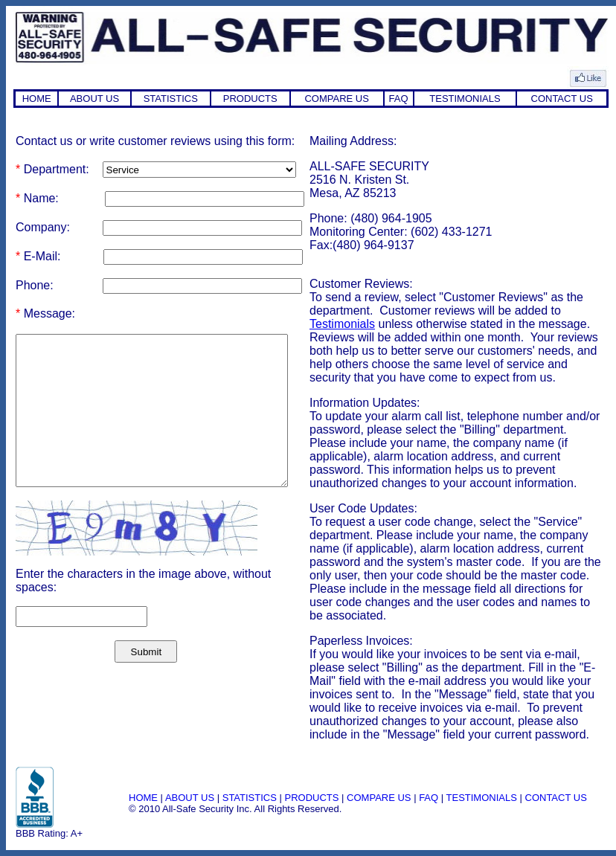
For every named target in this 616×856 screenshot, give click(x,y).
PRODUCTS (250, 99)
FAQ (399, 99)
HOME (37, 99)
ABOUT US (94, 99)
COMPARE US (336, 99)
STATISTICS (171, 99)
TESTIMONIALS (465, 99)
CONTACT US (562, 99)
